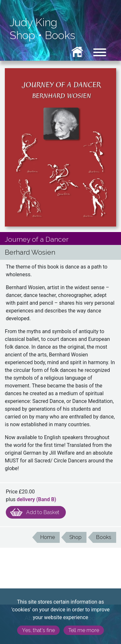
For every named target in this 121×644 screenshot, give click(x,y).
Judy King (33, 22)
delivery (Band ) (36, 499)
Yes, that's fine (38, 630)
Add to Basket (43, 512)
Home (48, 537)
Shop (22, 35)
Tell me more (84, 630)
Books (60, 35)
